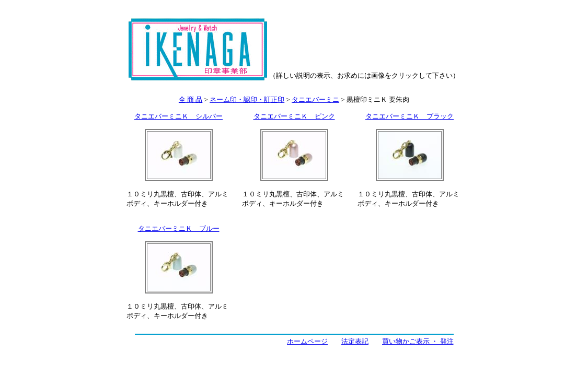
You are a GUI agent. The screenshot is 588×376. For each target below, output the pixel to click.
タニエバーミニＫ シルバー (178, 116)
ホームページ (307, 341)
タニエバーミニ (315, 99)
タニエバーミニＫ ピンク (294, 116)
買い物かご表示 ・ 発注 (418, 341)
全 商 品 (191, 99)
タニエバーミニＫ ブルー (179, 228)
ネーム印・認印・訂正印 (247, 99)
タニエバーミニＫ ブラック (410, 116)
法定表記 (355, 341)
